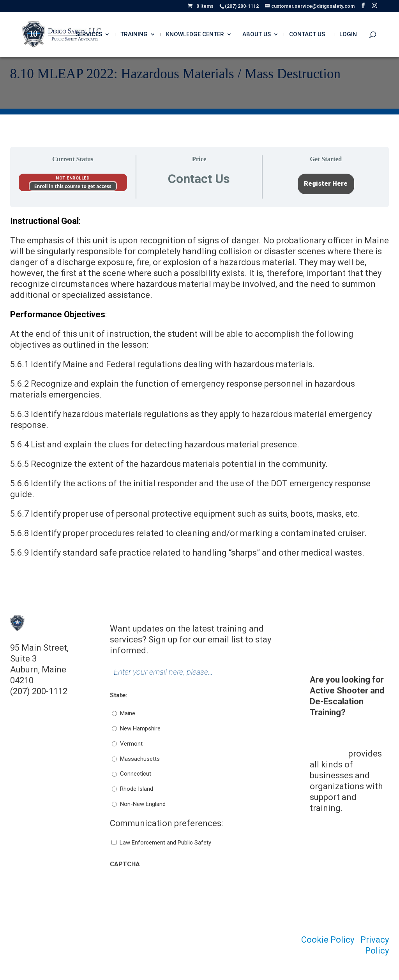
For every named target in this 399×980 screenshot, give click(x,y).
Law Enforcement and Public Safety (165, 843)
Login (348, 35)
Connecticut (136, 774)
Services (89, 35)
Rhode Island (137, 789)
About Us (257, 35)
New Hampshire (140, 728)
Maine (128, 713)
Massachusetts (140, 759)
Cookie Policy (328, 940)
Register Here (326, 184)
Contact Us (307, 35)
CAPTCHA (125, 864)
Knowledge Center (195, 35)
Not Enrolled (73, 178)
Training (134, 35)
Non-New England (143, 804)
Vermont (131, 744)
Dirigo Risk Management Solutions (336, 743)
